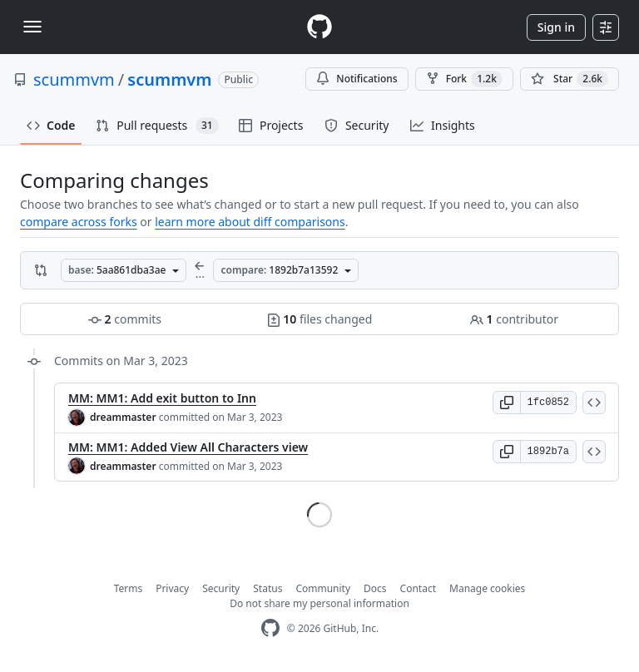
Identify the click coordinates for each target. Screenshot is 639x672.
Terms (129, 588)
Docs (375, 588)
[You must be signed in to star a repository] (570, 79)
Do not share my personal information (319, 603)
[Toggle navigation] (32, 27)
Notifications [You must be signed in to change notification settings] (357, 79)
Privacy (172, 588)
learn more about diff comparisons (250, 222)
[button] (507, 403)
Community (323, 588)
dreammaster (123, 417)
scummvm (74, 79)
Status (267, 588)
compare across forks (79, 222)
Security (221, 588)
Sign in (556, 27)
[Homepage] (319, 27)
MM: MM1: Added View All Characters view (188, 447)
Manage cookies (487, 588)
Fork (464, 79)
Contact (418, 588)
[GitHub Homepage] (270, 628)
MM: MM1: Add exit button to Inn (162, 398)
